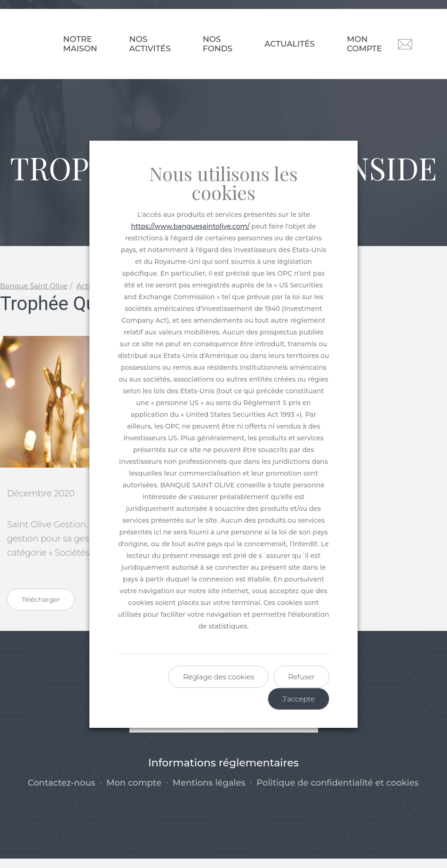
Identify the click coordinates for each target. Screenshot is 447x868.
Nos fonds (218, 44)
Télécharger (41, 609)
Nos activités (150, 44)
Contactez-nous (61, 793)
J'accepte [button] (299, 699)
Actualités (290, 44)
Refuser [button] (301, 677)
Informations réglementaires (223, 772)
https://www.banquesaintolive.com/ (191, 226)
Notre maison (80, 44)
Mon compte (364, 44)
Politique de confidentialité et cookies (338, 793)
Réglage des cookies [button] (219, 677)
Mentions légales (209, 793)
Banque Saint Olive (34, 296)
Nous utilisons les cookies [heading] (223, 183)
